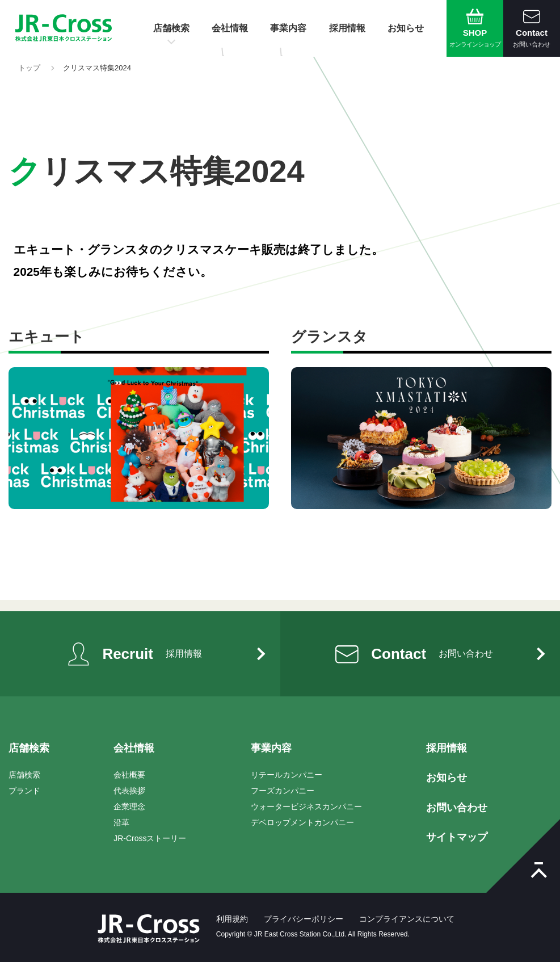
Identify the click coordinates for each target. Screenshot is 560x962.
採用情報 (347, 28)
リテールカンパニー (287, 775)
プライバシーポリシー (304, 919)
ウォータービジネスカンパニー (306, 806)
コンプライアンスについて (407, 919)
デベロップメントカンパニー (302, 822)
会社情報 (230, 28)
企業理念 (129, 806)
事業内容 (288, 28)
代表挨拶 (129, 791)
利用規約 (232, 919)
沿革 (121, 822)
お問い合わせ (457, 808)
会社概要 (129, 775)
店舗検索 (171, 28)
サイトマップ (457, 837)
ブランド (24, 791)
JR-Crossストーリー (150, 838)
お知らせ (406, 28)
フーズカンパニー (283, 791)
